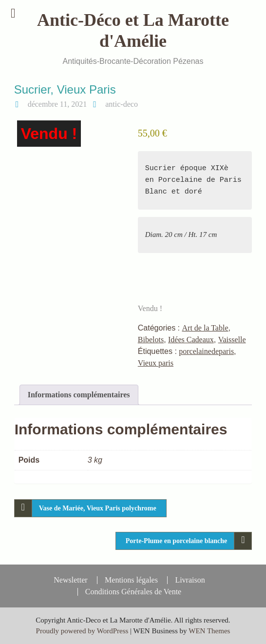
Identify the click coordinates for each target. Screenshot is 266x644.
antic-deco (122, 104)
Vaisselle (232, 340)
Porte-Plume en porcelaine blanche (177, 541)
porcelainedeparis (206, 351)
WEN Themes (209, 631)
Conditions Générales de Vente (133, 592)
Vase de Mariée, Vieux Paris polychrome (98, 508)
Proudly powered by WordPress (82, 631)
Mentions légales (131, 580)
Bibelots (151, 340)
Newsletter (70, 580)
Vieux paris (156, 363)
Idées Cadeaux (191, 340)
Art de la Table (205, 328)
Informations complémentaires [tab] (79, 395)
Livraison (190, 580)
